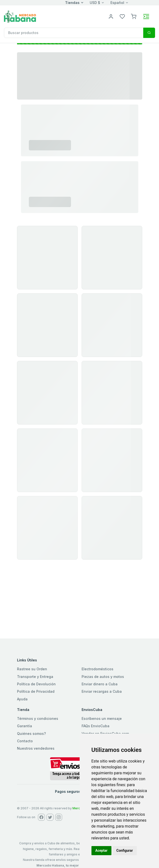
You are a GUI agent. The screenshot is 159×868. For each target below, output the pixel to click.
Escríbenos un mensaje (102, 718)
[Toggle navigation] (146, 17)
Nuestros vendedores (36, 748)
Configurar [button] (125, 850)
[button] (134, 16)
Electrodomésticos (97, 669)
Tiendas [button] (72, 3)
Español (117, 3)
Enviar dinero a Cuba (100, 684)
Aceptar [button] (102, 850)
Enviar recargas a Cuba (102, 691)
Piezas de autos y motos (103, 677)
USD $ (95, 3)
